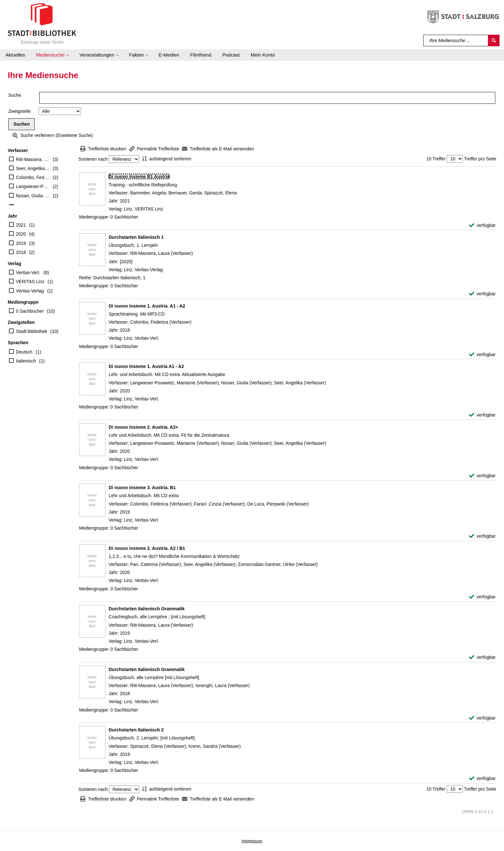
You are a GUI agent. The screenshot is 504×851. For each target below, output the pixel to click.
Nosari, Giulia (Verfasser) (33, 196)
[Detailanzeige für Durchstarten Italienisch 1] (136, 237)
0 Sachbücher (30, 311)
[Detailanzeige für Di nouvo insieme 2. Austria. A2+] (143, 427)
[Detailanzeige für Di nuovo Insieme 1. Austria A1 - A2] (146, 366)
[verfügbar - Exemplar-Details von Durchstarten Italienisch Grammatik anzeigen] (482, 657)
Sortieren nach (93, 159)
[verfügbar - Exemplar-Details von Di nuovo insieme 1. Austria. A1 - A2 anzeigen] (482, 355)
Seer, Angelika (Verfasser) (33, 168)
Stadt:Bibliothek (32, 331)
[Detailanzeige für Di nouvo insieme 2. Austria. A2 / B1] (147, 548)
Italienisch (26, 361)
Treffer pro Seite (480, 159)
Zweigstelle (20, 111)
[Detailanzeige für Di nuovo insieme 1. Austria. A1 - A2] (147, 306)
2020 (21, 234)
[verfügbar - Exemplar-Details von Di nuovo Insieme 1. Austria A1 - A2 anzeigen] (482, 415)
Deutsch (24, 352)
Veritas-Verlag (30, 291)
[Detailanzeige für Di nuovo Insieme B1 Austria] (139, 176)
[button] (52, 55)
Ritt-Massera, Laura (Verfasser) (33, 159)
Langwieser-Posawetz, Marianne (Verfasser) (33, 186)
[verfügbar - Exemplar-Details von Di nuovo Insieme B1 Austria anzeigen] (482, 225)
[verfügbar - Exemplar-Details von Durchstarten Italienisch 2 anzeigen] (482, 779)
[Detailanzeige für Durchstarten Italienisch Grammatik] (147, 609)
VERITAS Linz (30, 282)
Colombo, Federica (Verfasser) (33, 177)
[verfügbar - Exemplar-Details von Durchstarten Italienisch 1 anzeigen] (482, 294)
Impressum (252, 841)
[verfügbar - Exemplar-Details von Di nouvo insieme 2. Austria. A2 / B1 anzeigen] (482, 597)
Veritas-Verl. (28, 273)
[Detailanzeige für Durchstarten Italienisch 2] (136, 730)
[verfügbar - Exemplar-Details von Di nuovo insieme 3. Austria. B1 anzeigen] (482, 536)
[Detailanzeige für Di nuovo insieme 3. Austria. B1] (142, 488)
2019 (21, 243)
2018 (21, 252)
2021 (21, 225)
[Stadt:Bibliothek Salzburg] (42, 23)
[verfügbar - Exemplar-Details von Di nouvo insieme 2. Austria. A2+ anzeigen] (482, 476)
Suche (15, 95)
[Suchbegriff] (456, 40)
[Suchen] (494, 40)
